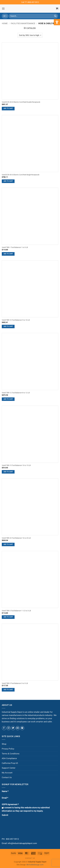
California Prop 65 (10, 763)
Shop (4, 744)
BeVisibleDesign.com (35, 865)
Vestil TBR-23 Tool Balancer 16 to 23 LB (16, 538)
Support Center (9, 768)
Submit (5, 815)
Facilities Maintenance (23, 23)
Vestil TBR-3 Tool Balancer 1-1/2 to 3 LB (16, 611)
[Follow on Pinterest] (22, 728)
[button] (3, 9)
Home (5, 23)
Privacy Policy (8, 749)
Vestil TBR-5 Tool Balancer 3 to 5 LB (15, 683)
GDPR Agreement (10, 804)
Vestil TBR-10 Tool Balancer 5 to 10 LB (16, 320)
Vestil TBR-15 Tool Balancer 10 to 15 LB (16, 465)
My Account (7, 773)
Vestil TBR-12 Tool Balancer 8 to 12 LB (16, 393)
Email (5, 798)
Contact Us (7, 777)
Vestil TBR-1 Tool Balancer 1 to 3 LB (15, 247)
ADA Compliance (9, 758)
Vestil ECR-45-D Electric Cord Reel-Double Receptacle (21, 102)
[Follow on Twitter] (13, 728)
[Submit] (55, 16)
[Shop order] (30, 35)
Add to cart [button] (8, 108)
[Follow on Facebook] (4, 728)
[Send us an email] (18, 728)
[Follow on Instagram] (9, 728)
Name (5, 791)
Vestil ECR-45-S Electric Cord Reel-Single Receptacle (21, 175)
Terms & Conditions (11, 754)
